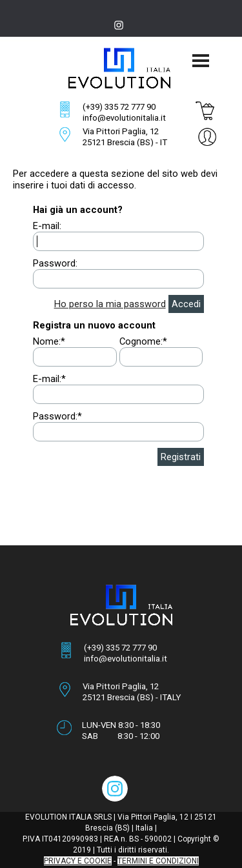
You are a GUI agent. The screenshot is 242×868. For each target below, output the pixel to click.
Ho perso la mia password (110, 304)
